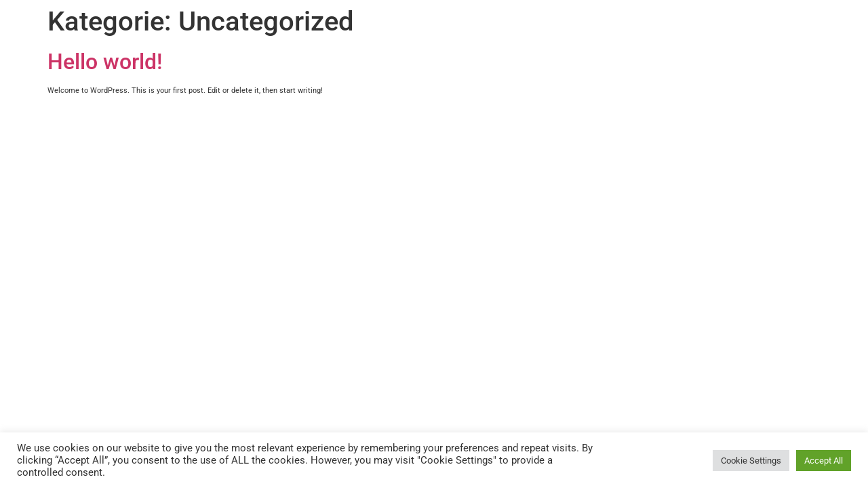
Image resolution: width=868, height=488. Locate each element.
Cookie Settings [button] (751, 461)
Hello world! (105, 62)
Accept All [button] (824, 461)
